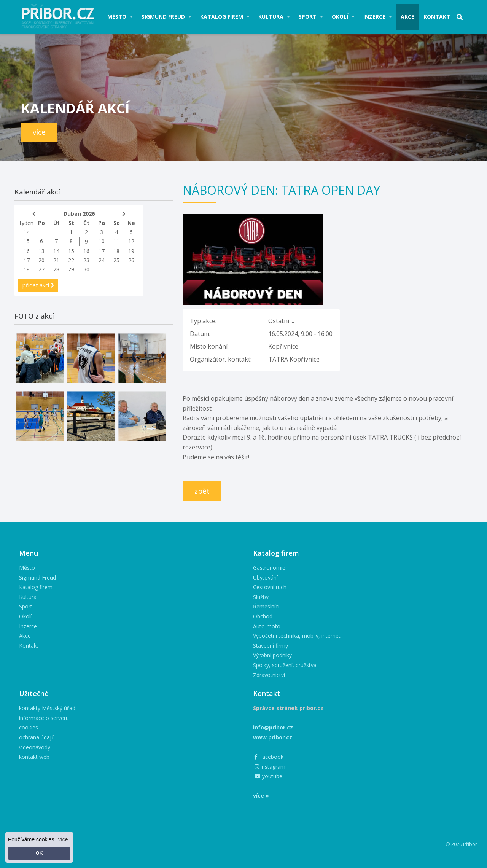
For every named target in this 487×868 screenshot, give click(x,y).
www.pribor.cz (273, 737)
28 (56, 269)
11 (116, 241)
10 (102, 241)
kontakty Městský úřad (47, 708)
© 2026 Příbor (461, 844)
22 (71, 260)
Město (117, 17)
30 (86, 269)
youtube (268, 776)
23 (86, 260)
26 (131, 260)
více (39, 132)
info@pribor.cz (273, 727)
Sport (308, 17)
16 (27, 251)
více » (261, 796)
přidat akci (38, 285)
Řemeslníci (266, 606)
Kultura (271, 17)
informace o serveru (44, 718)
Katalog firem (222, 17)
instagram (270, 767)
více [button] (63, 839)
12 (131, 241)
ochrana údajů (37, 737)
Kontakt (437, 17)
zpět (202, 491)
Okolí (340, 17)
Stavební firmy (271, 646)
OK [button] (39, 853)
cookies (29, 727)
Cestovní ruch (270, 587)
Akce (407, 17)
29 (71, 269)
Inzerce (374, 17)
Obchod (263, 616)
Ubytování (265, 577)
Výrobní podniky (272, 655)
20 (41, 260)
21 (56, 260)
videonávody (35, 747)
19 (131, 251)
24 (102, 260)
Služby (261, 597)
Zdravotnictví (269, 675)
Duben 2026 (79, 214)
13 (41, 251)
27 (41, 269)
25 (116, 260)
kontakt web (34, 757)
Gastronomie (269, 568)
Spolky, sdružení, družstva (285, 665)
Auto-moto (267, 626)
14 (27, 232)
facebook (269, 757)
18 (116, 251)
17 (102, 251)
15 (27, 241)
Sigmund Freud (163, 17)
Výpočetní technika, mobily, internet (297, 636)
